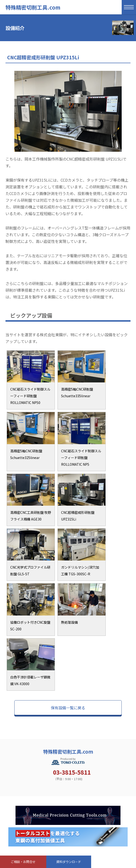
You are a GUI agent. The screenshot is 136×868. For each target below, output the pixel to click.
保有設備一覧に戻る (68, 708)
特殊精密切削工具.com (33, 7)
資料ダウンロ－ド (69, 862)
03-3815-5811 (72, 772)
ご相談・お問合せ (23, 862)
